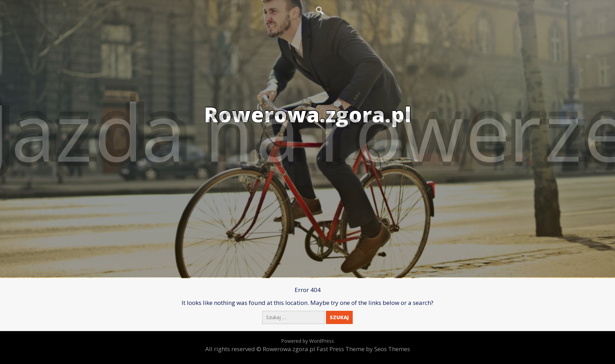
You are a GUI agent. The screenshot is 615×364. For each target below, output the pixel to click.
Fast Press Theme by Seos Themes (363, 349)
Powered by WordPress (307, 341)
